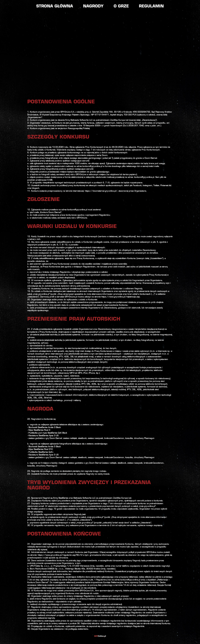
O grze (121, 6)
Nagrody (93, 6)
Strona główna (55, 6)
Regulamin (151, 6)
